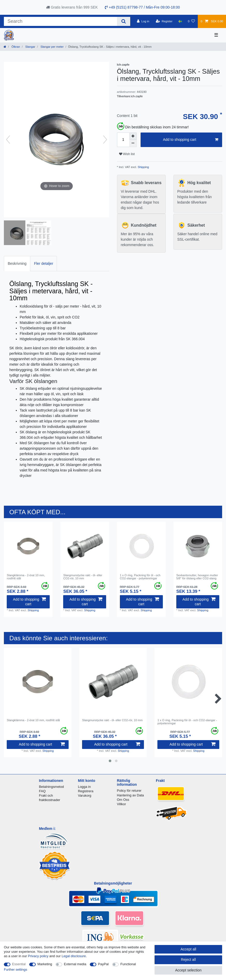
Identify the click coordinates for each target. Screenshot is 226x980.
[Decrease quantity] (133, 143)
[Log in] (143, 21)
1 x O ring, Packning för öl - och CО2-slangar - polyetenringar (140, 577)
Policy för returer (129, 791)
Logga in (84, 787)
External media (75, 964)
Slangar (30, 47)
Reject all (188, 960)
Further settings (16, 969)
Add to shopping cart (191, 140)
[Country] (180, 21)
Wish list (127, 154)
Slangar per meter (52, 47)
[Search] (124, 21)
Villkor (122, 804)
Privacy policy (38, 956)
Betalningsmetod (51, 787)
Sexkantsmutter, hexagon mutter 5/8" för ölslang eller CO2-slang (197, 577)
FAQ (42, 791)
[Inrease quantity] (133, 136)
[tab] (17, 264)
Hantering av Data (130, 795)
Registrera (86, 791)
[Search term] (60, 21)
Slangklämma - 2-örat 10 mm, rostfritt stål (26, 577)
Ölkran (15, 47)
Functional (128, 964)
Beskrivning (17, 263)
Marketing (45, 964)
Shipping (143, 167)
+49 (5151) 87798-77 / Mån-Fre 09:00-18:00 (142, 7)
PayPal (103, 964)
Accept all (188, 949)
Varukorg (85, 795)
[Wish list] (191, 21)
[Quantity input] (123, 140)
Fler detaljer (43, 263)
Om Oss (123, 800)
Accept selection (188, 970)
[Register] (164, 21)
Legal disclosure (74, 956)
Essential (19, 964)
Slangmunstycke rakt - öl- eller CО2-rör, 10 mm (83, 577)
